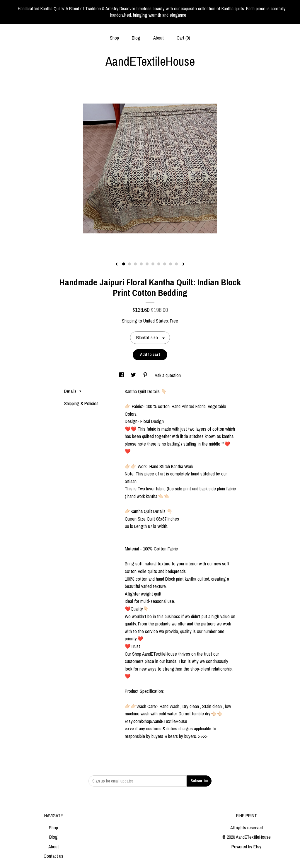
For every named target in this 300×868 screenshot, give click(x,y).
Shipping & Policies (81, 403)
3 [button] (135, 264)
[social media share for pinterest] (146, 375)
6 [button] (153, 264)
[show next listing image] (183, 265)
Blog (136, 38)
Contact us (53, 856)
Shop (114, 38)
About (158, 38)
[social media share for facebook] (122, 375)
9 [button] (171, 264)
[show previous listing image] (117, 265)
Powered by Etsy (246, 847)
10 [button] (176, 264)
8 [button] (165, 264)
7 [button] (159, 264)
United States (156, 321)
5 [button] (147, 264)
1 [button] (124, 264)
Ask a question (168, 375)
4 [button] (141, 264)
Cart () (183, 38)
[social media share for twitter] (134, 375)
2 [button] (129, 264)
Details (73, 391)
